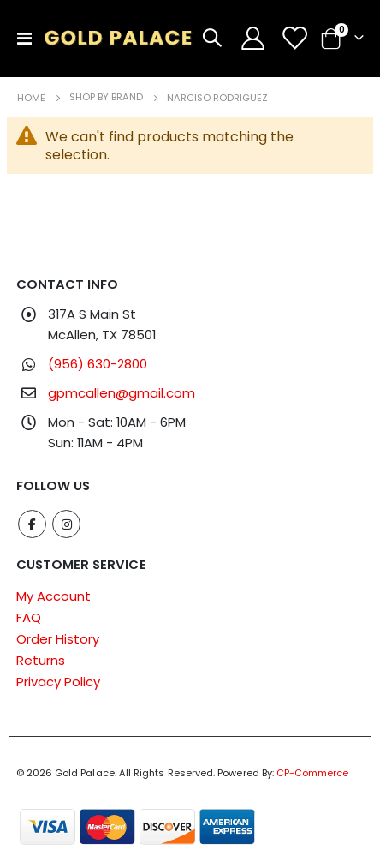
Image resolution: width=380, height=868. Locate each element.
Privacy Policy (58, 682)
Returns (41, 660)
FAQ (29, 617)
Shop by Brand (106, 97)
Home (31, 98)
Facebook (32, 524)
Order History (58, 639)
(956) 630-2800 (98, 364)
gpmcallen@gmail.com (122, 393)
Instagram (66, 524)
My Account (53, 596)
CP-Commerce (312, 773)
